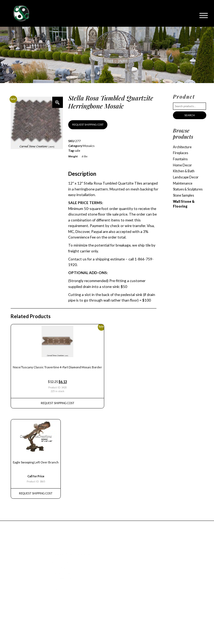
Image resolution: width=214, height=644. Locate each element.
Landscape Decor (186, 177)
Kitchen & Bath (184, 171)
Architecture (182, 147)
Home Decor (182, 165)
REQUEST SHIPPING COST (88, 124)
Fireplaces (181, 153)
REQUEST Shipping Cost (58, 403)
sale (77, 151)
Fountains (180, 159)
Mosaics (89, 146)
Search (190, 115)
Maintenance (183, 183)
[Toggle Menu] (204, 15)
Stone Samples (183, 195)
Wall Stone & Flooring (184, 204)
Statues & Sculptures (188, 189)
